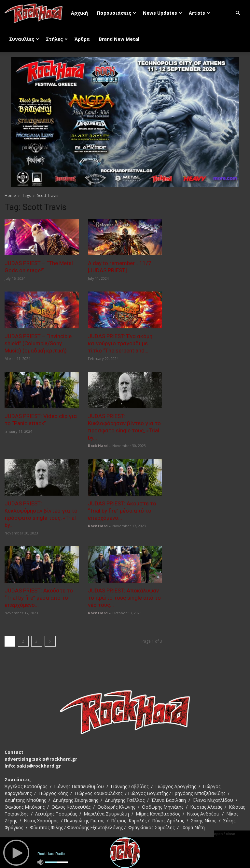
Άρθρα (82, 39)
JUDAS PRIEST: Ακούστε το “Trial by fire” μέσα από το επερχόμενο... (122, 511)
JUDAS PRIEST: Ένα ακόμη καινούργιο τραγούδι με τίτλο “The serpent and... (120, 343)
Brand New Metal (119, 39)
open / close (225, 834)
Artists (199, 13)
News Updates (162, 13)
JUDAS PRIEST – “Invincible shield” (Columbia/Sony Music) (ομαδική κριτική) (38, 343)
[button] (238, 13)
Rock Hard (98, 446)
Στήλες (57, 39)
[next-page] (50, 641)
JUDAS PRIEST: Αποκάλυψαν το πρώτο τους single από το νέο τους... (124, 598)
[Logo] (35, 13)
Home (10, 195)
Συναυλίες (24, 39)
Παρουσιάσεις (117, 13)
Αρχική (79, 13)
